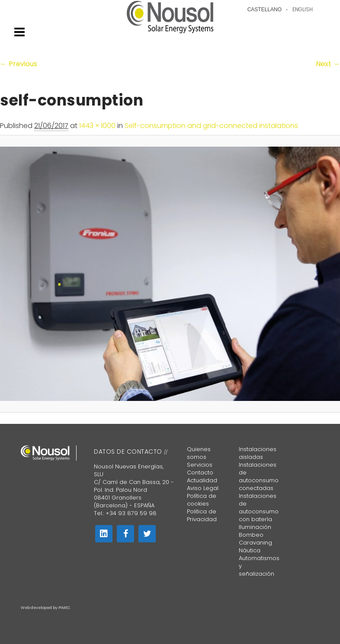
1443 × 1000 (97, 126)
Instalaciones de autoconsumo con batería (259, 508)
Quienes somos (199, 453)
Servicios (200, 465)
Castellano (265, 10)
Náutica (250, 550)
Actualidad (202, 480)
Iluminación (255, 527)
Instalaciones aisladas (258, 453)
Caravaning (255, 543)
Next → (328, 64)
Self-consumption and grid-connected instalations (211, 126)
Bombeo (251, 535)
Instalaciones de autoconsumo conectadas (259, 476)
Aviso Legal (203, 488)
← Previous (19, 64)
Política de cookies (202, 500)
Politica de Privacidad (202, 515)
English (303, 10)
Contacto (200, 473)
